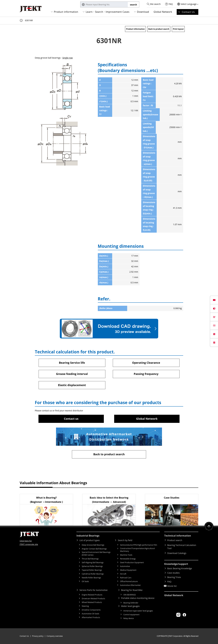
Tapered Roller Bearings (92, 570)
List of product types (90, 540)
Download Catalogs (177, 553)
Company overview (55, 636)
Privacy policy (38, 636)
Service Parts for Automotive (93, 590)
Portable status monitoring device (138, 598)
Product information (66, 12)
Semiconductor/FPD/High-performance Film (139, 545)
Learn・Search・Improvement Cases (108, 12)
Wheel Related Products (92, 602)
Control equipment (131, 615)
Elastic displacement (72, 385)
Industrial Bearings (88, 536)
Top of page (21, 20)
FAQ (171, 4)
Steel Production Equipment (132, 562)
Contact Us (188, 12)
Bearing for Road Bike (132, 590)
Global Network (163, 12)
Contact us (71, 419)
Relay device (129, 618)
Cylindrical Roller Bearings (93, 574)
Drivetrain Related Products (93, 599)
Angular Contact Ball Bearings (94, 549)
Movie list (172, 586)
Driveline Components (91, 610)
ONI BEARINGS (130, 595)
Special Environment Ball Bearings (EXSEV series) (96, 554)
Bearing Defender (131, 603)
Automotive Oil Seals (90, 614)
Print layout (178, 29)
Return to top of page (209, 526)
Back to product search (159, 29)
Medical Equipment (128, 570)
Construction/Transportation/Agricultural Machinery (137, 550)
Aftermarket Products (91, 617)
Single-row (68, 58)
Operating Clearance (146, 363)
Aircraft (123, 574)
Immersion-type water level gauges (138, 611)
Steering (85, 606)
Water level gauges (130, 606)
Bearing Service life (72, 363)
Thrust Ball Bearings (90, 559)
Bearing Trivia (174, 577)
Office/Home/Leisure (129, 581)
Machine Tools (126, 555)
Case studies (173, 573)
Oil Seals (85, 581)
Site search (155, 4)
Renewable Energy (128, 559)
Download (143, 12)
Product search (175, 540)
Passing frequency (146, 374)
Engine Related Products (92, 595)
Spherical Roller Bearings (92, 566)
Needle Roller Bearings (91, 578)
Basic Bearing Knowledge (180, 568)
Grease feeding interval (72, 374)
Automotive (125, 566)
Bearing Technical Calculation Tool (182, 547)
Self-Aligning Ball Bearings (93, 562)
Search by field (125, 540)
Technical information (178, 536)
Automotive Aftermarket (130, 585)
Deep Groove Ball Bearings (93, 545)
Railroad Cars (126, 578)
